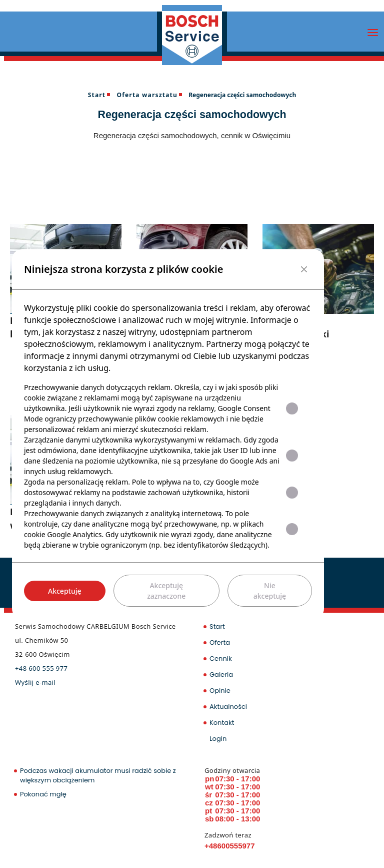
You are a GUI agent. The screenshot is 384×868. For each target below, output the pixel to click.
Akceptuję (65, 591)
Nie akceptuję (270, 591)
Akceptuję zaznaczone (166, 591)
